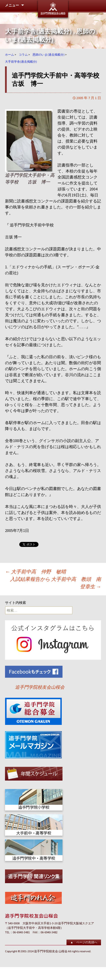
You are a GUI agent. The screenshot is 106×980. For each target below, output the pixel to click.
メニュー (12, 5)
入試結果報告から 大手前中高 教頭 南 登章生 (55, 583)
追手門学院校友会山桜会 (40, 687)
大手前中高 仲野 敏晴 (35, 572)
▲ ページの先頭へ (84, 942)
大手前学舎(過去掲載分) (38, 31)
